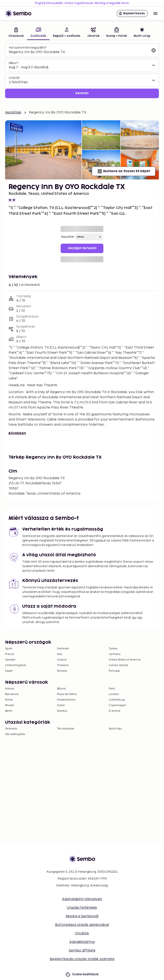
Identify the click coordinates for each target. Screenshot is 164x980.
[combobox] (79, 52)
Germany (115, 654)
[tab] (16, 33)
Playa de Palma (67, 694)
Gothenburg (117, 700)
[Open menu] (155, 13)
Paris (112, 689)
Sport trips (115, 729)
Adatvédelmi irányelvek (82, 899)
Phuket (10, 705)
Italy (60, 654)
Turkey (113, 649)
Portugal (114, 671)
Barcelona (12, 694)
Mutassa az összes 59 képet (124, 171)
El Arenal (114, 711)
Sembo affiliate (82, 951)
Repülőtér (68, 237)
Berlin (9, 711)
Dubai (61, 705)
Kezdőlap (13, 113)
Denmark (63, 649)
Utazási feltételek (82, 908)
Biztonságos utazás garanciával (82, 925)
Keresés (82, 93)
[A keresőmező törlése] (154, 50)
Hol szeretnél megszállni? (28, 48)
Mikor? (14, 63)
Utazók (14, 78)
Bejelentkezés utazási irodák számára (82, 959)
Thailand (63, 665)
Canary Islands (118, 665)
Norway (62, 671)
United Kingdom (16, 665)
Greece (62, 660)
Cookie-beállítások (82, 974)
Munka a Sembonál (82, 916)
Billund (61, 689)
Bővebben (17, 433)
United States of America (125, 660)
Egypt (9, 671)
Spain (9, 649)
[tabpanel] (82, 71)
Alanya (10, 689)
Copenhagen (117, 705)
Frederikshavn (66, 700)
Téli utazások (66, 729)
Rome (9, 700)
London (114, 694)
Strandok (11, 729)
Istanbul (62, 711)
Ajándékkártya (82, 942)
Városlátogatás (15, 734)
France (10, 654)
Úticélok (82, 933)
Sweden (10, 660)
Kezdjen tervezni (82, 248)
